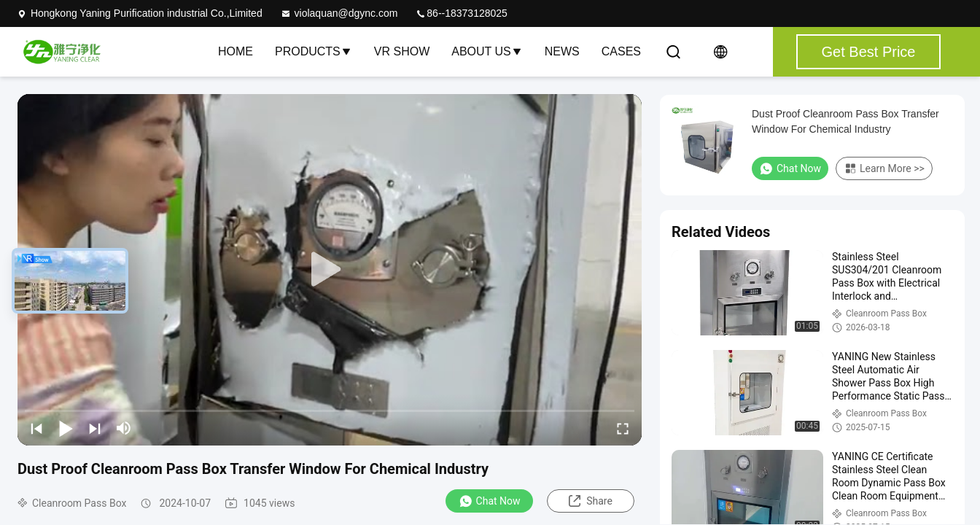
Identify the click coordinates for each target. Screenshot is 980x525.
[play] (330, 270)
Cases (621, 51)
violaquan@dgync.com (339, 13)
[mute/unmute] (124, 428)
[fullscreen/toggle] (623, 428)
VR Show (402, 51)
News (562, 51)
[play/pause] (66, 428)
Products (314, 51)
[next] (95, 428)
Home (236, 51)
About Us (487, 51)
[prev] (36, 428)
